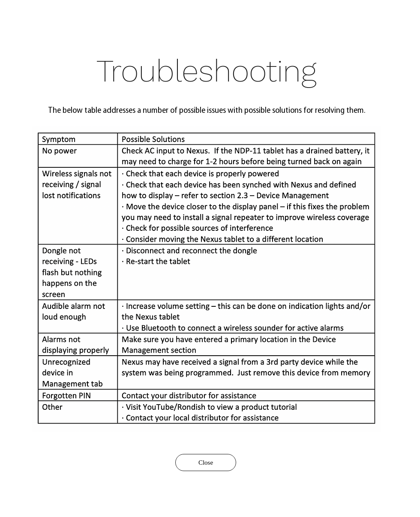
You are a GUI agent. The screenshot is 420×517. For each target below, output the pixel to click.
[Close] (206, 463)
